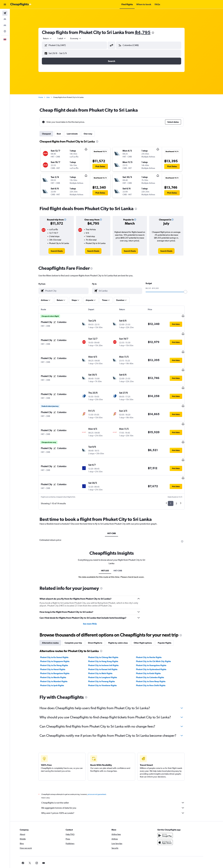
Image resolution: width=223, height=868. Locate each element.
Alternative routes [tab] (55, 618)
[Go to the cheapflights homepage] (21, 4)
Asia (53, 97)
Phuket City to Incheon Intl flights (108, 640)
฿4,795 (148, 32)
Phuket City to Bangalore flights (60, 648)
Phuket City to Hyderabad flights (156, 644)
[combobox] (52, 38)
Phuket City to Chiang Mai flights (108, 632)
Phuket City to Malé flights (105, 648)
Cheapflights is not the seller (118, 778)
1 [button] (176, 478)
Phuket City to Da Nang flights (59, 640)
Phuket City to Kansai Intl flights (108, 644)
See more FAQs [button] (95, 599)
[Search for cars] (5, 25)
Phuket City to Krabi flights (153, 648)
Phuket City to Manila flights (58, 652)
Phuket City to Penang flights (106, 656)
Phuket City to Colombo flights (155, 652)
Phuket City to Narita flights (154, 632)
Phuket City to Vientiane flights (107, 660)
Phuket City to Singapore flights (60, 636)
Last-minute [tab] (77, 134)
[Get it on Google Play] (175, 810)
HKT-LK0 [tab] (110, 546)
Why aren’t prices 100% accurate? (118, 788)
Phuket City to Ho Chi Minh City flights (158, 636)
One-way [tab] (93, 134)
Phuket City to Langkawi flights (107, 652)
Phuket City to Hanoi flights (58, 644)
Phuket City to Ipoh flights (57, 660)
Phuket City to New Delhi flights (156, 660)
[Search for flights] (5, 13)
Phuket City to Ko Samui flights (59, 632)
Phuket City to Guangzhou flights (156, 640)
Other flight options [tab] (148, 618)
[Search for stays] (5, 19)
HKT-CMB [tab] (117, 508)
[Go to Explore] (5, 31)
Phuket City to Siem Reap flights (156, 656)
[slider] (190, 292)
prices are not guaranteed (102, 769)
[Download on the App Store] (175, 817)
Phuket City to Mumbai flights (59, 656)
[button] (5, 4)
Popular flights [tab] (170, 618)
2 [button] (181, 478)
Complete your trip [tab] (78, 618)
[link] (62, 251)
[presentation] (158, 33)
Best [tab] (64, 134)
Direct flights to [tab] (100, 618)
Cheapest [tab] (51, 134)
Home (46, 97)
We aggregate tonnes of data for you (118, 783)
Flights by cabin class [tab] (123, 618)
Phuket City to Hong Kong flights (108, 636)
